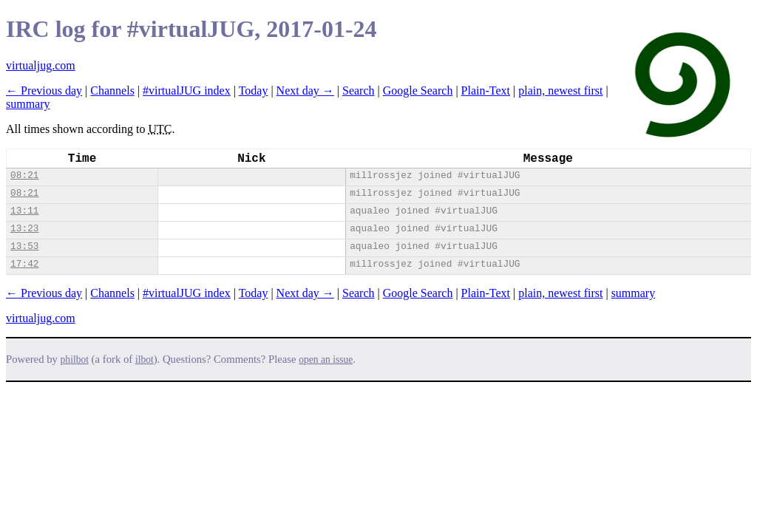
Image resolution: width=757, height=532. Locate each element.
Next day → (305, 91)
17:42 (24, 264)
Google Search (418, 91)
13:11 (24, 211)
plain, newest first (560, 91)
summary (28, 104)
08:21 (24, 175)
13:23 (24, 229)
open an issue (326, 359)
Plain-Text (486, 91)
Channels (112, 91)
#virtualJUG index (187, 91)
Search (359, 91)
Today (254, 91)
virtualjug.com (41, 65)
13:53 (24, 246)
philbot (75, 359)
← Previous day (44, 91)
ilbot (145, 359)
